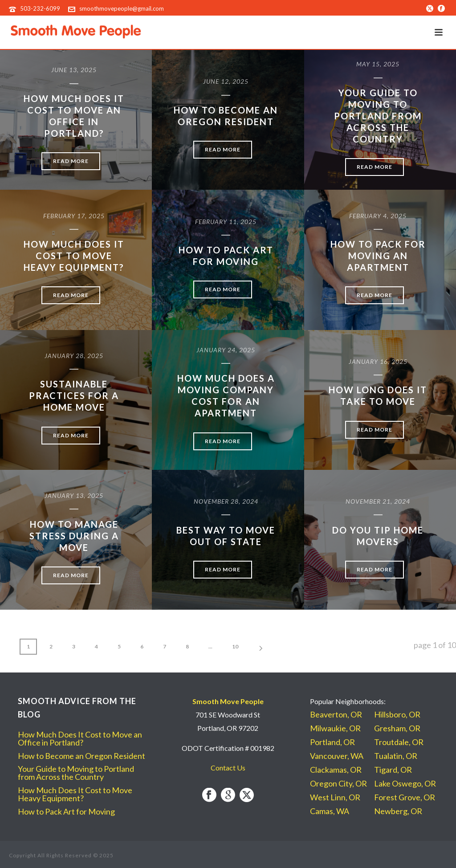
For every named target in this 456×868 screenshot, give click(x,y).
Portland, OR (332, 742)
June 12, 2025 (226, 81)
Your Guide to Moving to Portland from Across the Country (378, 116)
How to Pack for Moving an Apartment (378, 256)
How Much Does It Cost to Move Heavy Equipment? (74, 256)
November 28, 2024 (226, 501)
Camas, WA (330, 811)
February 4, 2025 (378, 216)
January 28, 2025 (74, 356)
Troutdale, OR (399, 742)
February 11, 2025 (226, 222)
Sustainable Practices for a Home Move (74, 395)
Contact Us (228, 768)
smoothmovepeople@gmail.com (122, 8)
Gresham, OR (397, 728)
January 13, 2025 (74, 495)
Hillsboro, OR (397, 714)
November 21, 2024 (378, 501)
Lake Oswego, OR (405, 783)
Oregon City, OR (338, 783)
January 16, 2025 (378, 361)
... (210, 646)
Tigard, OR (393, 770)
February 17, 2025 (74, 216)
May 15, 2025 (378, 64)
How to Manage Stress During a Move (74, 536)
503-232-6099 (40, 8)
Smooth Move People (228, 701)
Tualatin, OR (396, 756)
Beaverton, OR (336, 714)
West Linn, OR (335, 797)
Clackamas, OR (336, 770)
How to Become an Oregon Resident (81, 756)
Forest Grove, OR (405, 797)
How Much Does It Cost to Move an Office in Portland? (80, 738)
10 (235, 646)
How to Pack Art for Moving (66, 811)
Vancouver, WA (337, 756)
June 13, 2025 (74, 70)
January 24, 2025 (226, 350)
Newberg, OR (398, 811)
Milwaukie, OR (335, 728)
